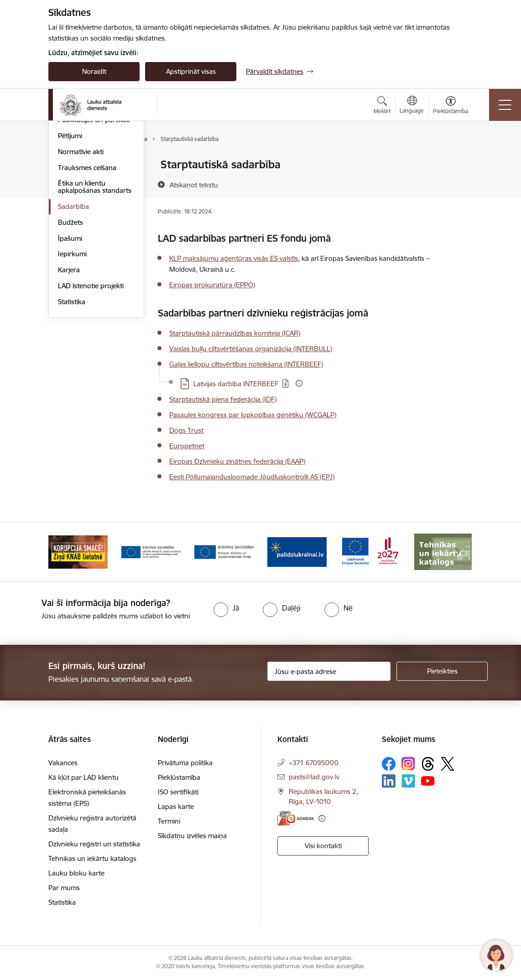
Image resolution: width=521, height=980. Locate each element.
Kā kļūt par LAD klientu (83, 777)
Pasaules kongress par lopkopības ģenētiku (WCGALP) (253, 415)
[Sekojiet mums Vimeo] (408, 781)
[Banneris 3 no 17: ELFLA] (151, 551)
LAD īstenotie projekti (91, 394)
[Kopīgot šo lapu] (460, 184)
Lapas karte (176, 806)
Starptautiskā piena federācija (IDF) (223, 399)
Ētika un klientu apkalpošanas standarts (95, 295)
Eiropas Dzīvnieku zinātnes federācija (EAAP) (237, 461)
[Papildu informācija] (299, 383)
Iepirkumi (72, 362)
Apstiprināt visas (191, 71)
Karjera (69, 378)
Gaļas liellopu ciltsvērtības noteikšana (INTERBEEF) (246, 364)
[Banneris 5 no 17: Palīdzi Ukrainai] (297, 551)
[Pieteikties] (442, 671)
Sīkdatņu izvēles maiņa (192, 836)
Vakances (63, 763)
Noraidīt (94, 71)
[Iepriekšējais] (63, 552)
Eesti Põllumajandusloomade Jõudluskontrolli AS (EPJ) (252, 477)
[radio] (226, 608)
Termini (169, 821)
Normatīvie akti (81, 260)
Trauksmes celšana (87, 276)
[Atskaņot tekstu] (194, 185)
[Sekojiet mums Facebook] (389, 764)
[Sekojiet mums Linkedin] (389, 781)
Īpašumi (70, 347)
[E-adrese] (296, 818)
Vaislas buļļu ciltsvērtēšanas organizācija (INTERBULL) (251, 349)
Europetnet (187, 446)
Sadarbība (73, 315)
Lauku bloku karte (76, 873)
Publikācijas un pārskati (94, 228)
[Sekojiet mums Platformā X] (448, 764)
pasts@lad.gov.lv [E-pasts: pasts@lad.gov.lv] (314, 777)
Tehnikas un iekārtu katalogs (92, 858)
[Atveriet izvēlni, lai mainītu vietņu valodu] (412, 106)
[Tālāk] (458, 552)
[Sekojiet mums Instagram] (408, 764)
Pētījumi (70, 244)
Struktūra (73, 197)
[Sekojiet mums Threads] (428, 764)
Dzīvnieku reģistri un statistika (94, 844)
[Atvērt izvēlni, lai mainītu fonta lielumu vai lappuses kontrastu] (451, 106)
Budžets (70, 331)
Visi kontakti (323, 846)
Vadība (68, 181)
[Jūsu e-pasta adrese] (329, 671)
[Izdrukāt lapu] (460, 161)
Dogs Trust (186, 430)
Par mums (74, 165)
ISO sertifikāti (178, 792)
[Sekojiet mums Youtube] (428, 780)
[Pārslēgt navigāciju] (505, 105)
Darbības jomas (82, 213)
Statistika (72, 410)
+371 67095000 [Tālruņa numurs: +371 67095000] (314, 763)
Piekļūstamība (179, 777)
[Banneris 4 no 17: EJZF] (224, 551)
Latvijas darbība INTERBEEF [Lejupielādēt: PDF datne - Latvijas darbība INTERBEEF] (236, 384)
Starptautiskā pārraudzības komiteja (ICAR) (235, 333)
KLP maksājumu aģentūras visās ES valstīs (234, 258)
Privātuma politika (185, 763)
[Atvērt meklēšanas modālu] (382, 106)
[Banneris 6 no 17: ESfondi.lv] (370, 551)
